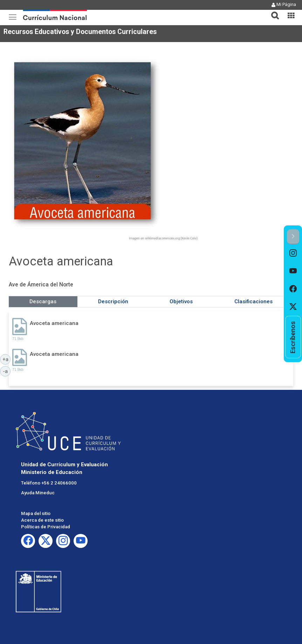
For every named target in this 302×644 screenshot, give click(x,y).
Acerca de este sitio (42, 520)
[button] (272, 11)
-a (7, 371)
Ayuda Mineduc (38, 493)
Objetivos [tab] (181, 301)
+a (7, 359)
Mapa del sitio (36, 513)
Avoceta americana (54, 323)
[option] (293, 253)
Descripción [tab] (113, 301)
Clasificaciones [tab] (253, 301)
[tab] (272, 11)
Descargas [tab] (43, 301)
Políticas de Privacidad (46, 527)
